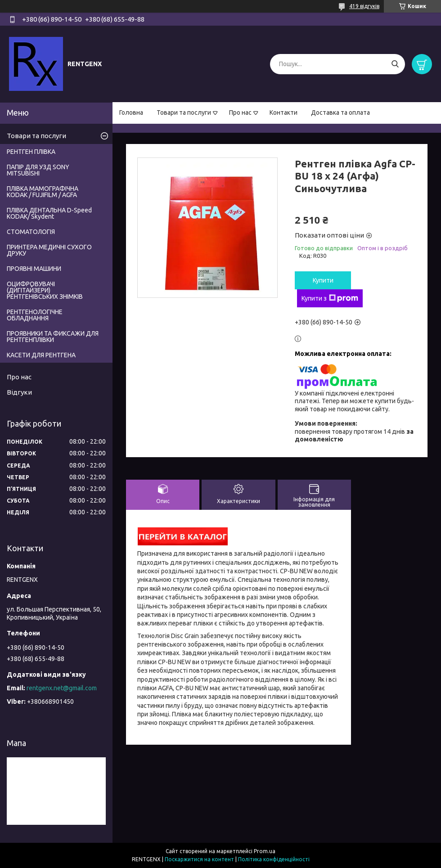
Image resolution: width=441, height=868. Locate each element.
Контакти (283, 112)
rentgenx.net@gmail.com (62, 688)
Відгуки (19, 392)
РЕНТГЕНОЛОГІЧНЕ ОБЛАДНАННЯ (35, 315)
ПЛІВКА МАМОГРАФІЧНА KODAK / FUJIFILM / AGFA (43, 192)
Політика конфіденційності (274, 859)
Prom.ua (265, 851)
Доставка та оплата (340, 112)
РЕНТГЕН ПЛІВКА (31, 152)
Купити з (330, 298)
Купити (323, 280)
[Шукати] (395, 64)
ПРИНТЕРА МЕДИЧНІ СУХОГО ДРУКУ (49, 250)
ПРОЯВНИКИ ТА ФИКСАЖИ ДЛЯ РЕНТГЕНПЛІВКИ (53, 337)
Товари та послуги (184, 112)
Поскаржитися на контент (199, 859)
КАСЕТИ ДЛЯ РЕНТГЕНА (41, 355)
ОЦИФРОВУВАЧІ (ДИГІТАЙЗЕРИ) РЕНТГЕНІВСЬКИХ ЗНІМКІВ (45, 290)
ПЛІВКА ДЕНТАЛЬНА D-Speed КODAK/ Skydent (49, 213)
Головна (131, 112)
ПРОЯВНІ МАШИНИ (34, 269)
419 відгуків (364, 6)
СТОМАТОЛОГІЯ (31, 232)
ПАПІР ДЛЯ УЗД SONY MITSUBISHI (38, 170)
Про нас (240, 112)
